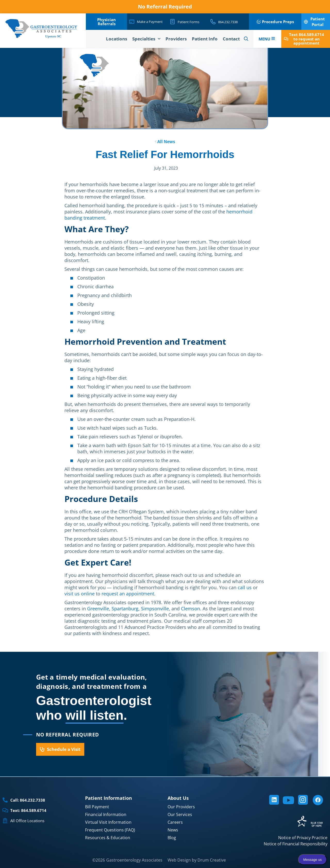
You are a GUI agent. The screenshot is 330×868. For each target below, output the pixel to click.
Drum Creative (212, 860)
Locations (117, 39)
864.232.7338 (228, 22)
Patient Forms (188, 22)
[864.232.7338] (213, 22)
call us (245, 587)
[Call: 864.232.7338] (5, 800)
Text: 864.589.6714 (28, 810)
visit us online (80, 594)
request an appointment (128, 594)
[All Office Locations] (5, 821)
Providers (176, 39)
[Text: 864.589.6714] (5, 810)
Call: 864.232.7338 (28, 800)
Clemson (191, 609)
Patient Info (205, 39)
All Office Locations (27, 821)
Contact (231, 39)
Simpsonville (155, 609)
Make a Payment (150, 22)
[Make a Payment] (132, 22)
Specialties (146, 39)
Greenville (98, 609)
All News (165, 142)
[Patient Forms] (172, 22)
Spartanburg (125, 609)
